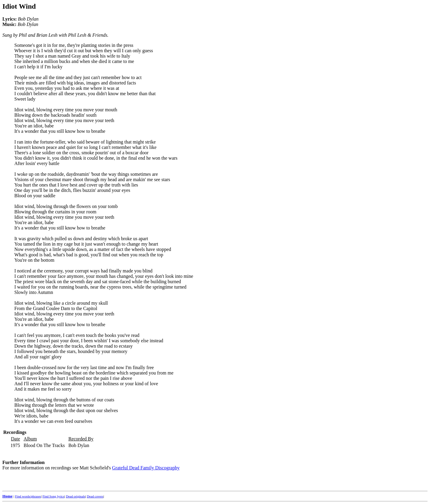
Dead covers (95, 496)
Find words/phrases (28, 496)
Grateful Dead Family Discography (146, 468)
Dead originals (76, 496)
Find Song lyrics (53, 496)
